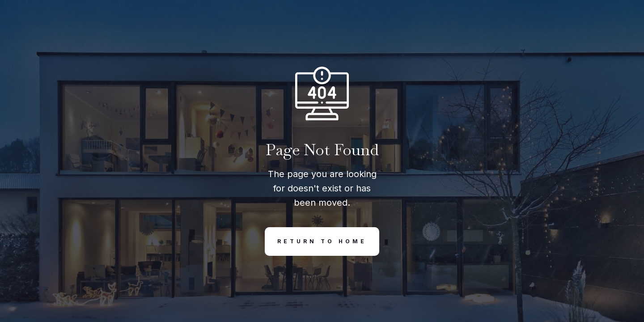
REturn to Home (316, 241)
